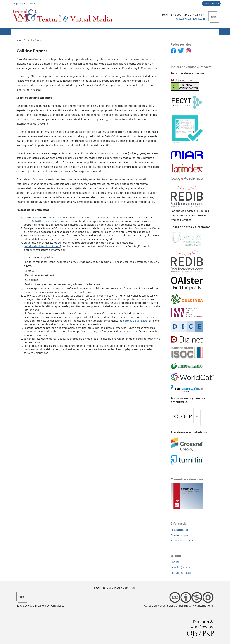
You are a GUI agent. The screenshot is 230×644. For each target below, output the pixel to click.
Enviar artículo (211, 4)
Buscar (211, 31)
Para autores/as (179, 535)
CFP (83, 31)
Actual (16, 31)
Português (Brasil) (182, 573)
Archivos (115, 31)
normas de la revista (135, 321)
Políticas (68, 31)
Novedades (98, 31)
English (175, 562)
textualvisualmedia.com (190, 19)
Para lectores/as (179, 530)
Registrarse (19, 4)
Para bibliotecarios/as (182, 540)
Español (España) (181, 567)
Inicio (19, 40)
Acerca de (31, 31)
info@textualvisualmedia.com (51, 221)
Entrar (32, 4)
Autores (50, 31)
